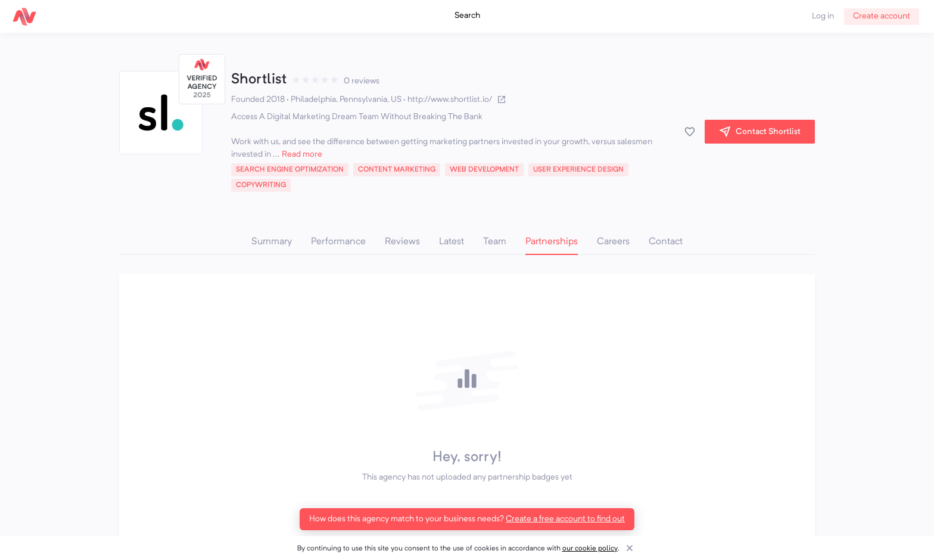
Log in (823, 16)
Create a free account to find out (565, 519)
